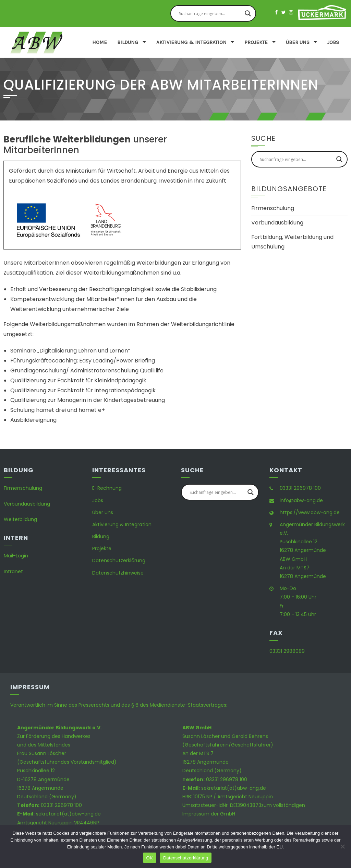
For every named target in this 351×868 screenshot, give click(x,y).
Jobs (333, 42)
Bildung (128, 42)
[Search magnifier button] (248, 13)
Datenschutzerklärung (119, 560)
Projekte (256, 42)
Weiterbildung (20, 519)
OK (150, 858)
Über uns (298, 42)
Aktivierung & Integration (191, 42)
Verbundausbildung (277, 223)
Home (100, 42)
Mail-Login (16, 556)
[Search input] (210, 13)
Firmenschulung (273, 208)
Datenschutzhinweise (118, 573)
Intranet (13, 571)
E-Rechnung (107, 488)
